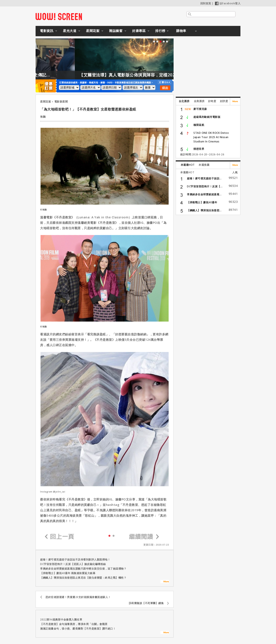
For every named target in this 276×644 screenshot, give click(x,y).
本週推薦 (204, 165)
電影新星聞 (61, 102)
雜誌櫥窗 (116, 31)
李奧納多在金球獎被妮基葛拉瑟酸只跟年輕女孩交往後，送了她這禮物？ (83, 569)
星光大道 (70, 31)
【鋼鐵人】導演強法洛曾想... (204, 210)
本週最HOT (188, 165)
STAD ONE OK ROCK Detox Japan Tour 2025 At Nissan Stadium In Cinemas (211, 137)
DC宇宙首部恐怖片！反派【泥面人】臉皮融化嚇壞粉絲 (73, 564)
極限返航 (199, 125)
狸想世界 (199, 149)
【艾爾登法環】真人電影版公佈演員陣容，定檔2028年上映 (148, 75)
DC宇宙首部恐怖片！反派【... (205, 186)
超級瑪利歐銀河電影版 (207, 117)
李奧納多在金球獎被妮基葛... (204, 194)
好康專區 (139, 31)
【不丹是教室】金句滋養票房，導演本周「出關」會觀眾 (74, 624)
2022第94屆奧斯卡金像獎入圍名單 (61, 620)
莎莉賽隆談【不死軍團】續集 (146, 603)
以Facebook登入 (228, 3)
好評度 (224, 101)
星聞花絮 (93, 31)
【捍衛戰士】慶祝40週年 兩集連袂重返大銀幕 (68, 573)
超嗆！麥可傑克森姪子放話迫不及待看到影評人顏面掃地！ (75, 560)
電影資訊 (47, 31)
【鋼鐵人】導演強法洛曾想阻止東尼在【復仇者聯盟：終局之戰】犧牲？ (83, 578)
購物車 (181, 31)
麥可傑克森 (200, 109)
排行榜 (160, 31)
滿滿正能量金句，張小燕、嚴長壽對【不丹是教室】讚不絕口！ (78, 629)
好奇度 (212, 101)
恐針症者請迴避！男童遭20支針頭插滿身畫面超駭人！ (78, 597)
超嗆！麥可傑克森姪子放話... (204, 178)
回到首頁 (206, 3)
